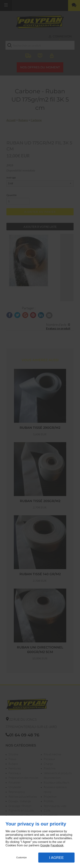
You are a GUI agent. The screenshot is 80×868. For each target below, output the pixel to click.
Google (45, 845)
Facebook (57, 845)
